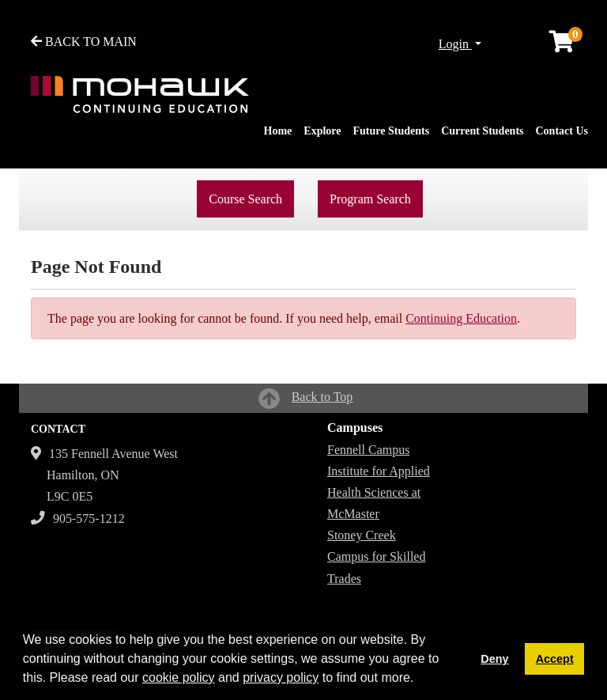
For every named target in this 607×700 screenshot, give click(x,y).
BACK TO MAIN (84, 42)
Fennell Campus (368, 450)
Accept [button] (555, 659)
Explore (322, 131)
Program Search (370, 199)
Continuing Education (461, 318)
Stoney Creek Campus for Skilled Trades (376, 556)
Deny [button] (494, 659)
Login (455, 44)
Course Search (245, 199)
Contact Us (562, 131)
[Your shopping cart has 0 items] (563, 45)
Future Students (392, 131)
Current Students (482, 131)
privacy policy (281, 677)
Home (278, 131)
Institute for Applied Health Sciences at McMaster (379, 492)
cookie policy (179, 677)
